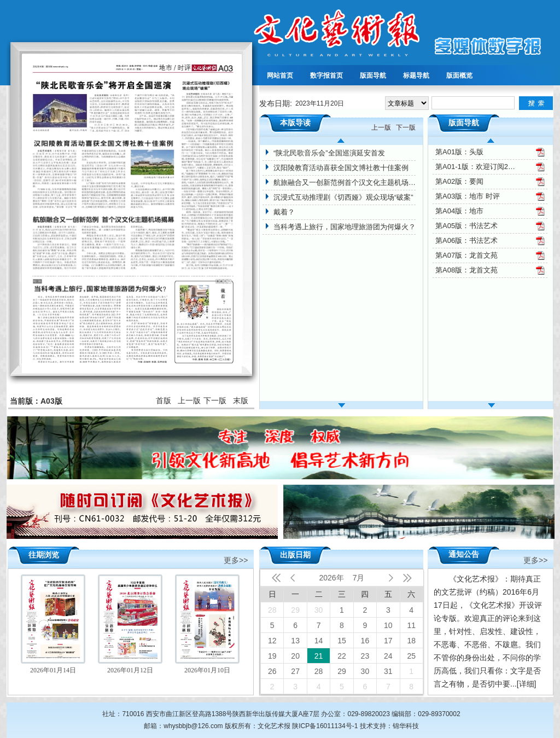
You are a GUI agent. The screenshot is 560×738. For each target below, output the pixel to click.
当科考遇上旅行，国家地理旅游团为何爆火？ (345, 227)
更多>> (236, 559)
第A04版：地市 (459, 211)
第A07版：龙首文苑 (466, 255)
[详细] (527, 684)
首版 (164, 400)
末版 (241, 400)
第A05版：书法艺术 (466, 226)
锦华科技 (406, 726)
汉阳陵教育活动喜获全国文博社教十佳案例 (341, 168)
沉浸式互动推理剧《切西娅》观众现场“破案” (343, 197)
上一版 (189, 400)
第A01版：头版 (459, 152)
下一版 (215, 400)
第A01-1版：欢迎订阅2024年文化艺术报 (476, 167)
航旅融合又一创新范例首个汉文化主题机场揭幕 (345, 182)
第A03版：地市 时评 (468, 196)
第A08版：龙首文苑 (466, 270)
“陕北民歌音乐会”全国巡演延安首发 (329, 153)
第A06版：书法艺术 (466, 240)
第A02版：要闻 (459, 181)
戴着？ (284, 212)
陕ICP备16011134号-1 (325, 726)
